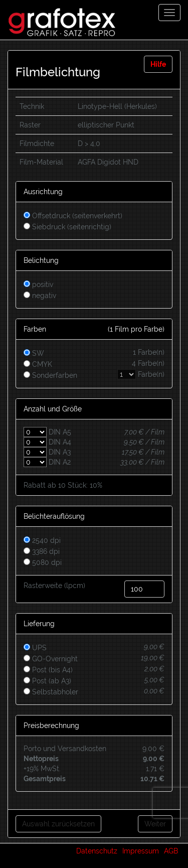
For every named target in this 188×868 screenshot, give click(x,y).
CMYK (94, 363)
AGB (171, 851)
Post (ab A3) (47, 681)
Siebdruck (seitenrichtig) (67, 227)
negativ (40, 296)
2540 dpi (42, 540)
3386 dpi (42, 551)
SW (94, 352)
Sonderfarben (94, 374)
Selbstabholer (51, 692)
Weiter (155, 824)
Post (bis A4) (48, 670)
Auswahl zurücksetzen (58, 824)
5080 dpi (43, 562)
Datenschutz (97, 851)
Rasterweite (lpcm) (54, 586)
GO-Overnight (51, 659)
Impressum (141, 851)
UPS (35, 648)
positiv (38, 284)
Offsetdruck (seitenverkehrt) (73, 216)
